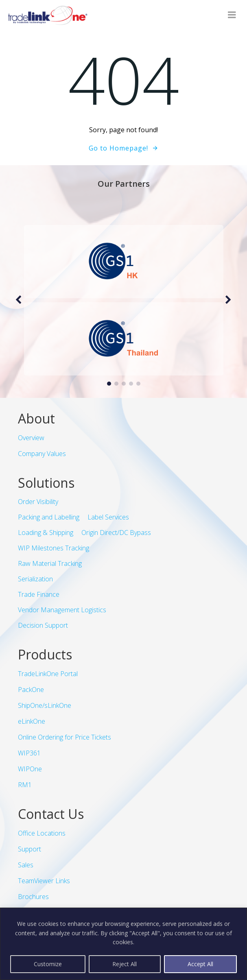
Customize (48, 964)
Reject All (125, 964)
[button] (109, 384)
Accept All (200, 964)
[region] (123, 944)
